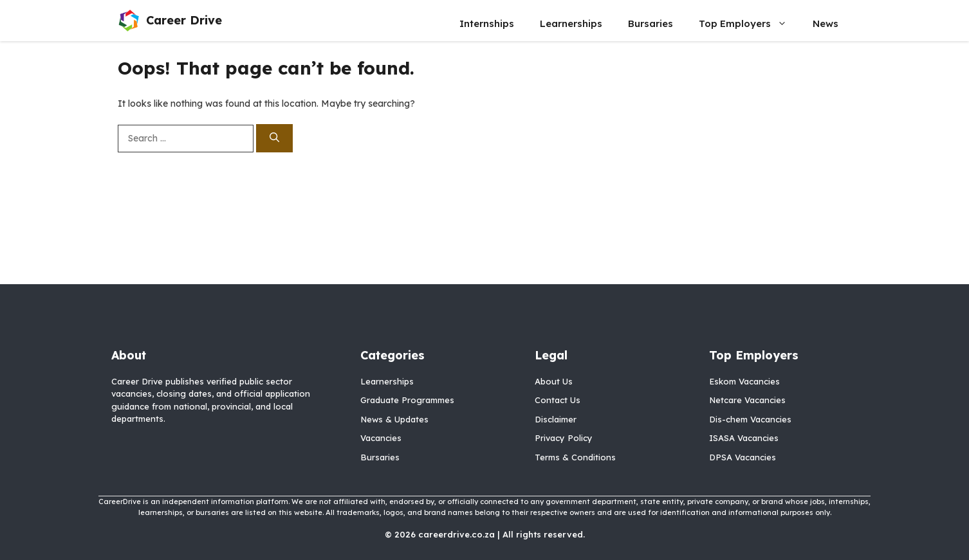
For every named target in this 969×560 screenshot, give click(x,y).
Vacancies (381, 438)
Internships (487, 23)
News (826, 23)
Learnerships (571, 23)
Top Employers (749, 24)
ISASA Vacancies (744, 438)
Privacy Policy (564, 438)
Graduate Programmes (407, 400)
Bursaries (651, 23)
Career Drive (184, 20)
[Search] (274, 139)
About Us (554, 381)
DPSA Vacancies (743, 457)
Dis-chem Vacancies (750, 419)
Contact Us (558, 400)
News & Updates (394, 419)
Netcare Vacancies (747, 400)
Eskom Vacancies (744, 381)
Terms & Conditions (575, 457)
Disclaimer (556, 419)
